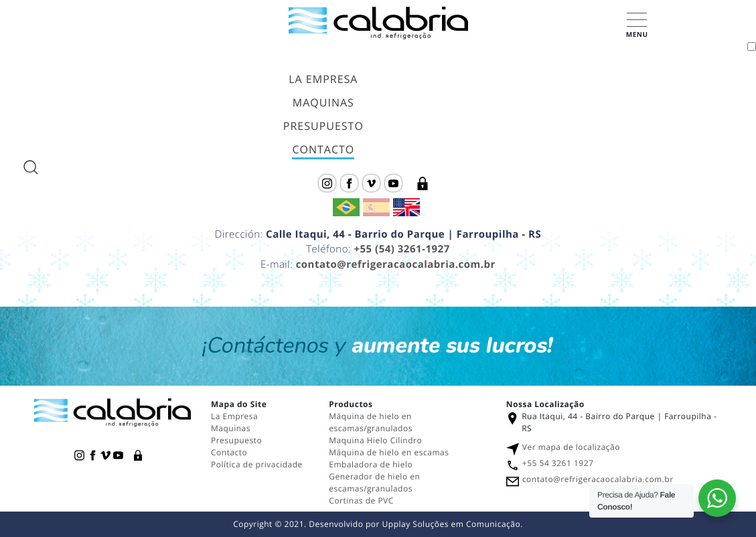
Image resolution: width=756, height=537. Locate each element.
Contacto (323, 149)
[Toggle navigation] (752, 47)
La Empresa (323, 79)
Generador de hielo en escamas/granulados (374, 482)
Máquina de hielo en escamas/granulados (371, 422)
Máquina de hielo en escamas (389, 452)
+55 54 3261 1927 (558, 463)
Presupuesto (323, 126)
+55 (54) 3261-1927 (401, 249)
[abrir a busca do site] (31, 167)
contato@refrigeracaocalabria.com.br (396, 264)
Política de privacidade (257, 464)
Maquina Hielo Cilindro (375, 440)
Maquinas (323, 102)
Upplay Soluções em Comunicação (452, 524)
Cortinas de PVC (361, 501)
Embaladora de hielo (371, 464)
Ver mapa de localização (571, 447)
